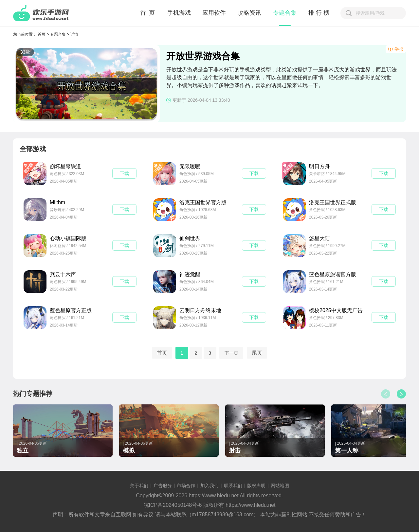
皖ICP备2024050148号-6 (173, 505)
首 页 (148, 13)
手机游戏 (179, 13)
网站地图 (280, 486)
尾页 (257, 353)
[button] (401, 394)
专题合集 (285, 13)
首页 (42, 34)
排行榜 (320, 13)
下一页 (231, 353)
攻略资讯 (249, 13)
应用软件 (214, 13)
